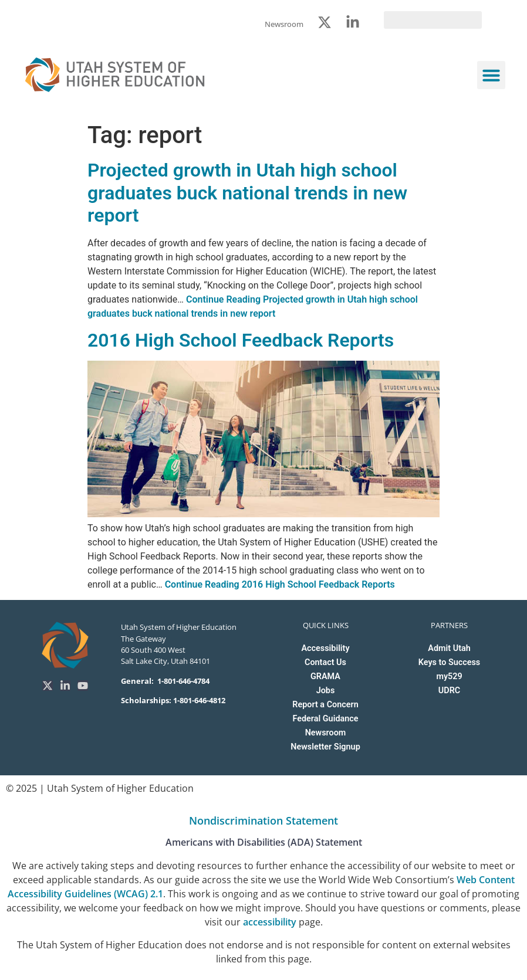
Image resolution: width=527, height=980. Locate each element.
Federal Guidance (325, 719)
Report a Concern (325, 705)
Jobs (326, 691)
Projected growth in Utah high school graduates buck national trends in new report (247, 193)
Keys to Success (449, 662)
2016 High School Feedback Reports (241, 340)
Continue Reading (280, 584)
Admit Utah (449, 648)
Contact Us (325, 662)
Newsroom (326, 733)
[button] (491, 75)
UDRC (449, 691)
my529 (449, 676)
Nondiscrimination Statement (263, 820)
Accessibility (325, 648)
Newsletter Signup (325, 747)
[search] (433, 20)
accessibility (270, 922)
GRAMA (325, 676)
